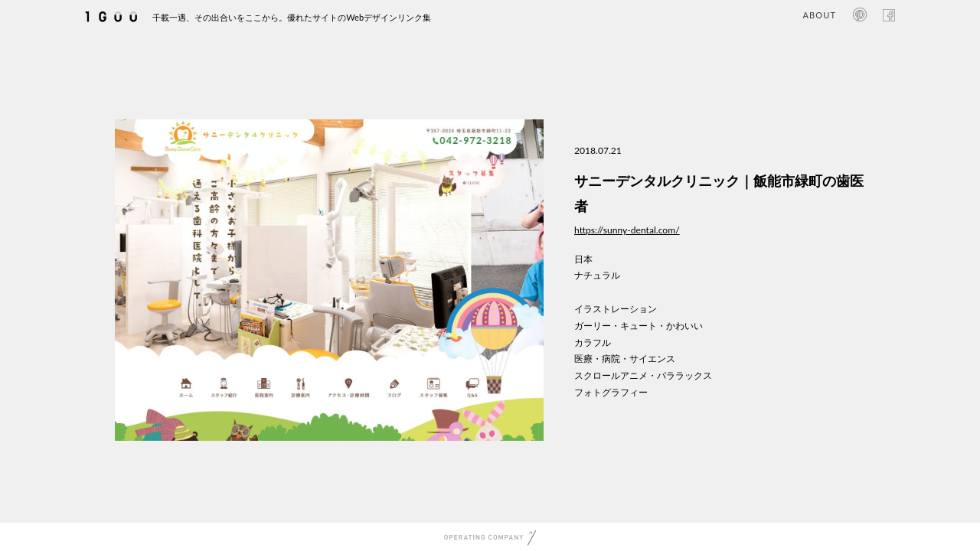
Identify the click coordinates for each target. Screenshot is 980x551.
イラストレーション (616, 309)
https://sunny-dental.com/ (627, 230)
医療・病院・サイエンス (625, 359)
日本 (583, 259)
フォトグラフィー (611, 392)
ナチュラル (597, 275)
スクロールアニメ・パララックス (643, 375)
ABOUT (820, 15)
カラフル (593, 342)
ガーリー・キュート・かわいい (639, 326)
